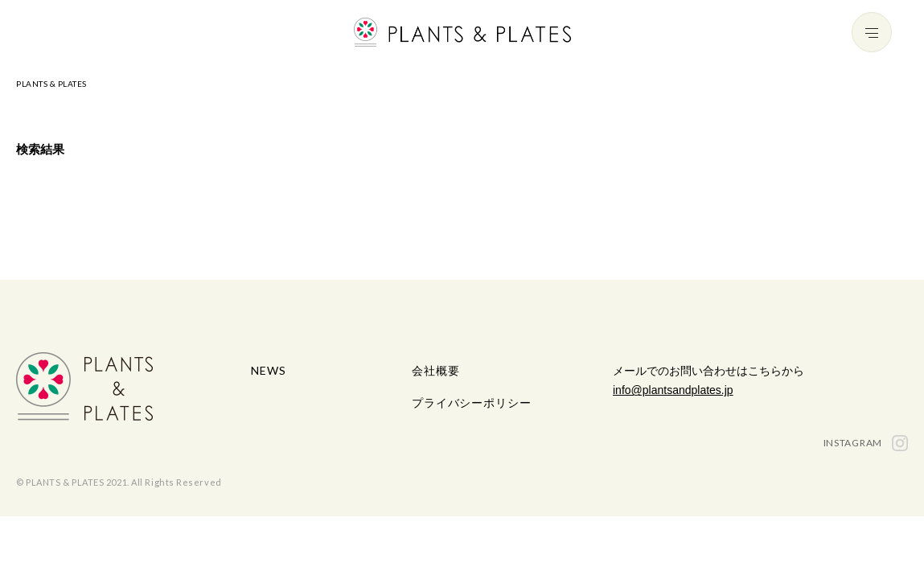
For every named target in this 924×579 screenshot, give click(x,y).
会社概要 (435, 370)
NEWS (268, 370)
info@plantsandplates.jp (673, 390)
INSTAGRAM (866, 443)
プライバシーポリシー (471, 402)
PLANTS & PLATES (51, 84)
